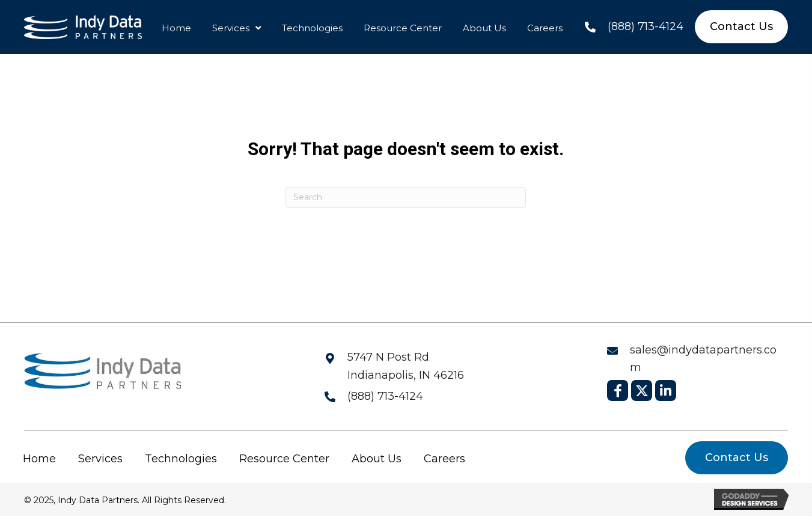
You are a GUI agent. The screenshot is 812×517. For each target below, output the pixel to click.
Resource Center (284, 459)
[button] (618, 390)
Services (100, 459)
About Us (377, 459)
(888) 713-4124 (646, 26)
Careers (444, 459)
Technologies (181, 459)
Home (39, 459)
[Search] (406, 197)
